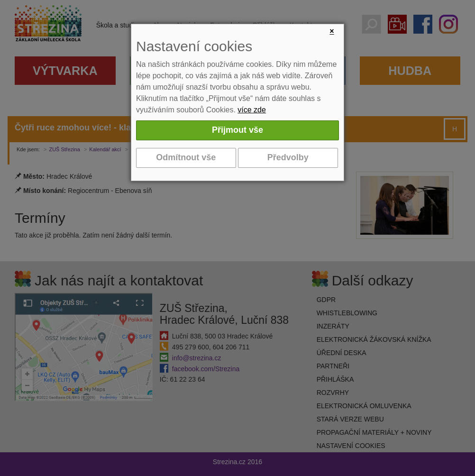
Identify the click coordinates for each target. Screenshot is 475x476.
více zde (252, 110)
